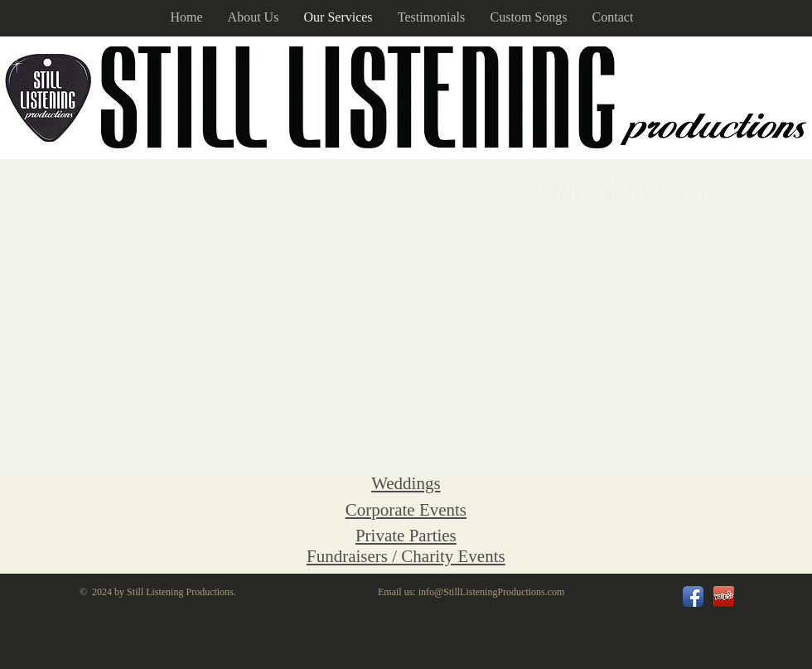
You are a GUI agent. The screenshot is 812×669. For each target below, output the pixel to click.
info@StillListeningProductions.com (492, 592)
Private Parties (406, 536)
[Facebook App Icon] (693, 596)
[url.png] (724, 596)
